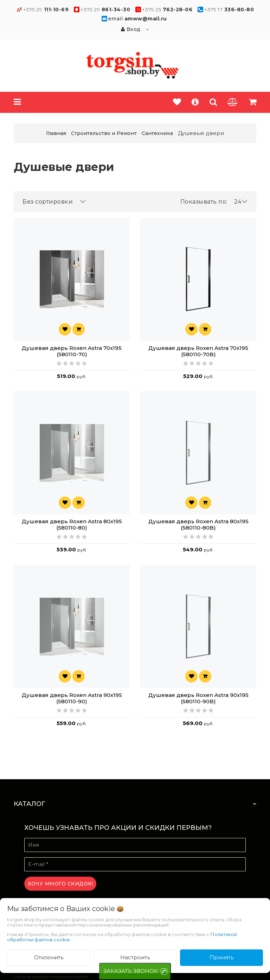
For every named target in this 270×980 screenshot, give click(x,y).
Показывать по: (204, 202)
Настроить (135, 957)
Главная (56, 133)
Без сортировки (54, 202)
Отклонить (49, 957)
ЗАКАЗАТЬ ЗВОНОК (131, 971)
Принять (221, 957)
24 (241, 202)
